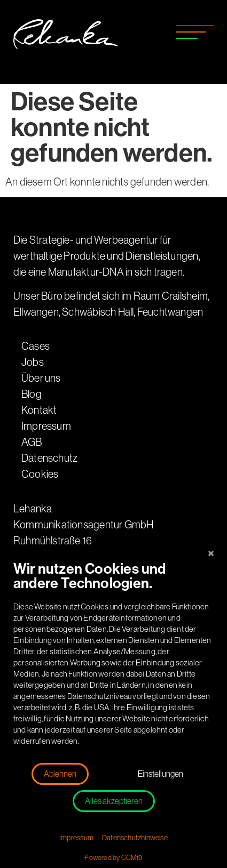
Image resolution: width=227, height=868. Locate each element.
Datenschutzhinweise (135, 838)
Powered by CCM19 (113, 858)
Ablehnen (60, 774)
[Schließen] (211, 553)
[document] (113, 661)
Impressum (76, 838)
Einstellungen (161, 774)
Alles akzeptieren (114, 801)
